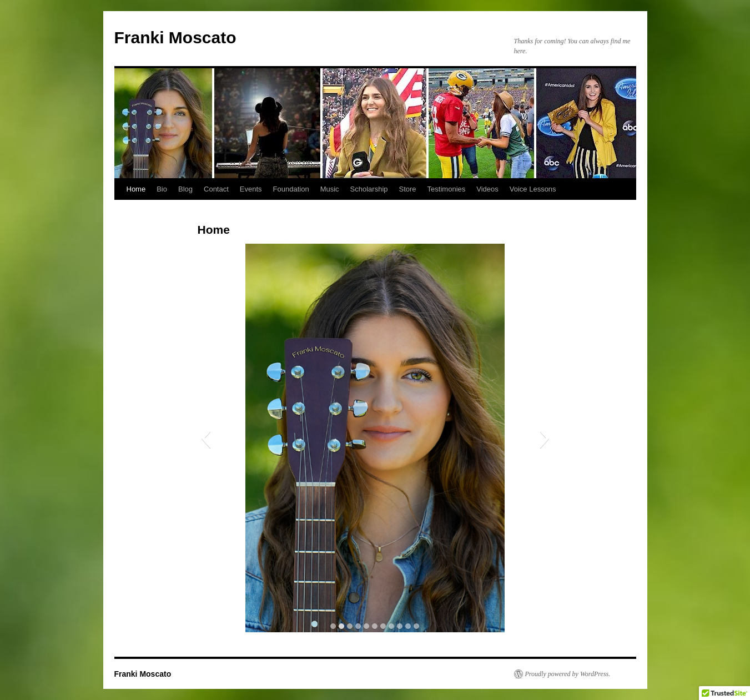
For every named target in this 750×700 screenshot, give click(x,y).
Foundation (291, 189)
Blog (185, 189)
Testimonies (447, 189)
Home (136, 189)
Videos (487, 189)
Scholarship (369, 189)
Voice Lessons (533, 189)
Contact (216, 189)
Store (408, 189)
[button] (206, 438)
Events (251, 189)
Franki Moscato (175, 37)
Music (330, 189)
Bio (162, 189)
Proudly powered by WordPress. (568, 674)
